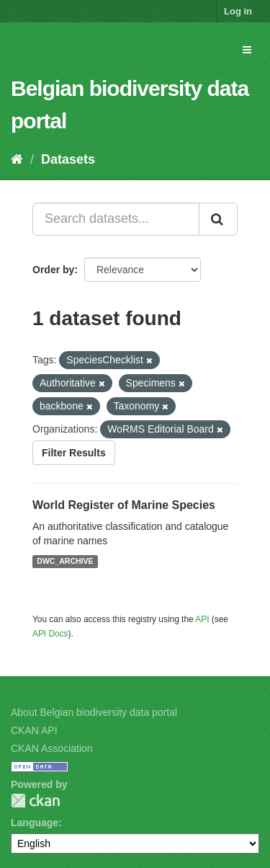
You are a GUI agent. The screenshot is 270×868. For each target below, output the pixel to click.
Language (35, 823)
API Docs (50, 634)
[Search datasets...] (116, 219)
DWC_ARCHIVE (65, 562)
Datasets (68, 159)
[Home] (17, 159)
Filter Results (74, 453)
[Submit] (218, 219)
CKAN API (34, 730)
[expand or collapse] (247, 50)
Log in (238, 11)
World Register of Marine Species (124, 505)
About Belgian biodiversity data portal (94, 712)
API (202, 619)
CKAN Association (52, 748)
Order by (53, 270)
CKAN (35, 801)
